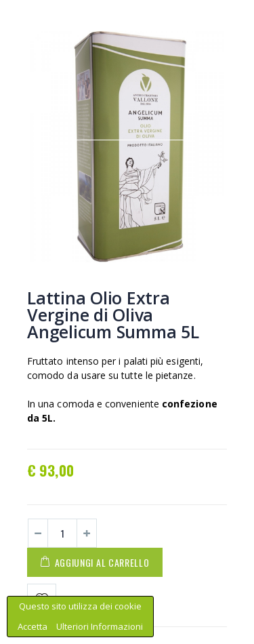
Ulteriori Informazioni (100, 626)
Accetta (34, 626)
